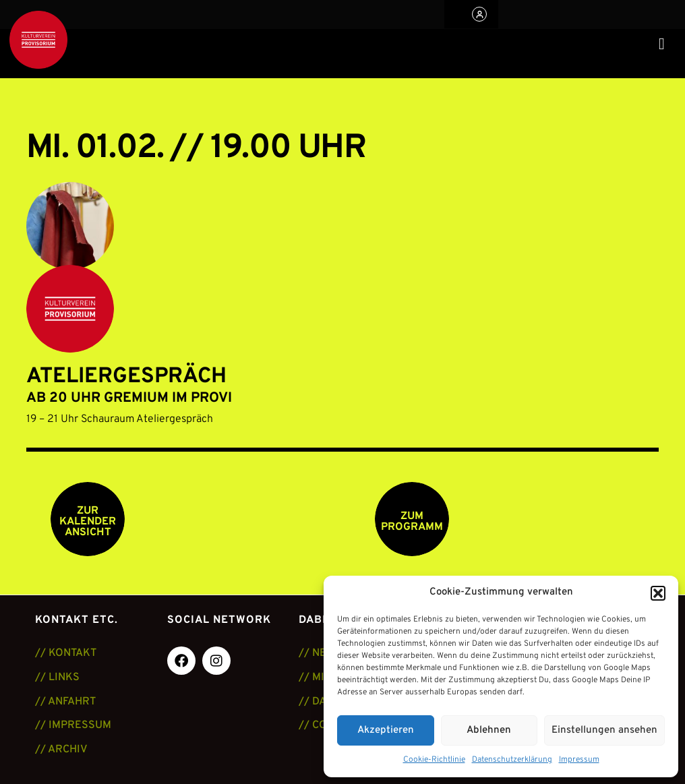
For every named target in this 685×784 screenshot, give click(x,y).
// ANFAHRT (65, 702)
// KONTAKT (66, 653)
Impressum (579, 760)
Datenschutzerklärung (512, 760)
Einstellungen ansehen (604, 730)
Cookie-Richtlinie (434, 760)
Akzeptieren (386, 730)
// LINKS (57, 677)
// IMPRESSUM (73, 725)
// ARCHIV (61, 750)
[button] (658, 593)
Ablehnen (489, 730)
